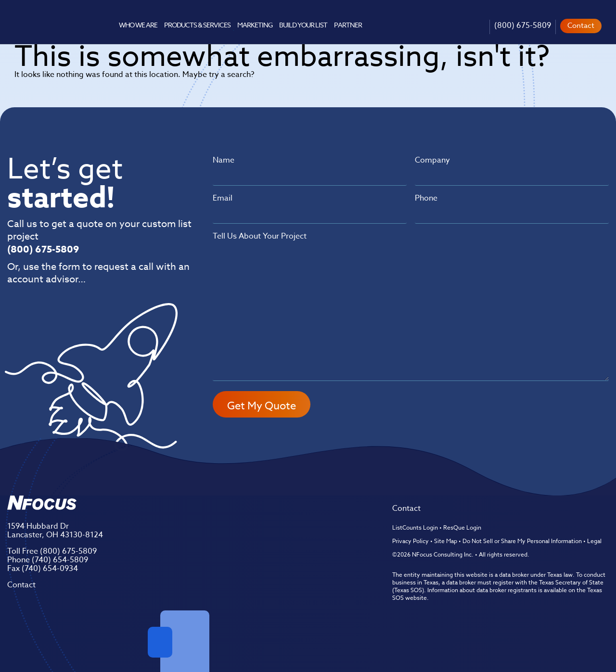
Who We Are (138, 25)
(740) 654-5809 (60, 560)
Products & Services (197, 25)
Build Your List (303, 25)
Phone (426, 198)
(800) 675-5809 (523, 25)
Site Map (446, 541)
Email (223, 198)
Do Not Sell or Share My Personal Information (522, 541)
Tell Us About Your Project (260, 236)
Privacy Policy (411, 541)
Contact (581, 25)
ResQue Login (462, 527)
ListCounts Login (415, 527)
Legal (594, 541)
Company (432, 160)
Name (224, 160)
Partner (348, 25)
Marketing (255, 25)
